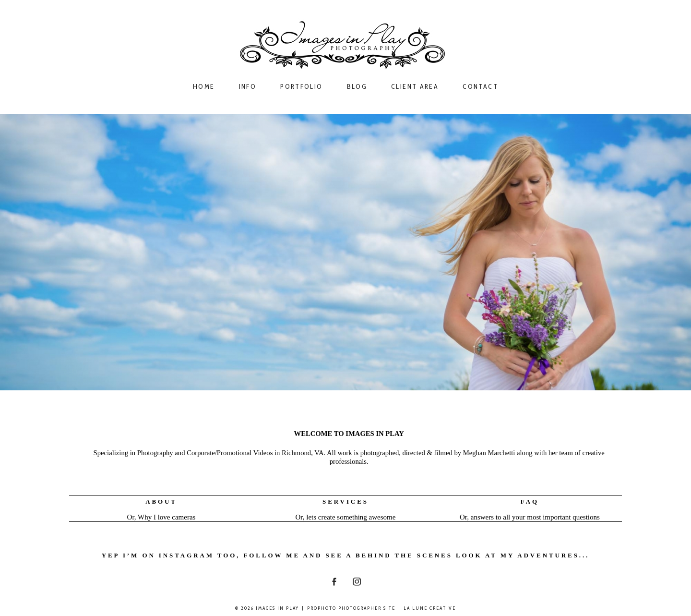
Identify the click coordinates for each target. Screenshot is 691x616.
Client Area (415, 87)
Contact (480, 87)
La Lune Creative (430, 608)
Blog (357, 87)
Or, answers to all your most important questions (530, 517)
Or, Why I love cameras (161, 517)
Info (248, 87)
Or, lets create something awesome (346, 517)
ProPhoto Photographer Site (351, 608)
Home (204, 87)
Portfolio (301, 87)
